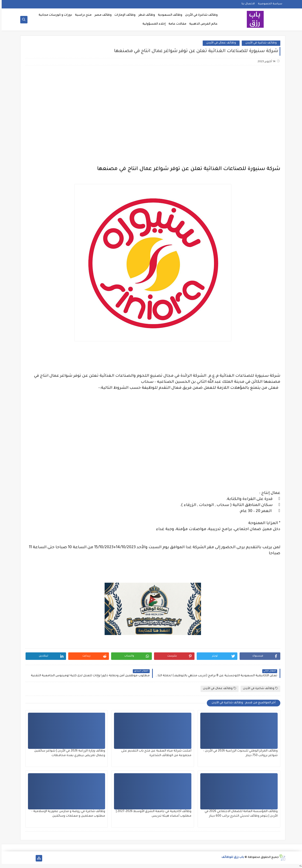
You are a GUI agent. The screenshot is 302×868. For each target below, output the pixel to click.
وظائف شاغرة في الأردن (200, 15)
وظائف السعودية (168, 15)
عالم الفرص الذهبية (202, 24)
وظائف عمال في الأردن (219, 43)
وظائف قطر (145, 15)
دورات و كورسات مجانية (54, 15)
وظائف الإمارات (123, 15)
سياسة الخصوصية (268, 4)
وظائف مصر (101, 15)
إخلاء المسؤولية (152, 24)
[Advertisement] (151, 107)
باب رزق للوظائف (231, 858)
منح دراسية (82, 15)
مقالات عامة (176, 24)
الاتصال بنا (246, 4)
